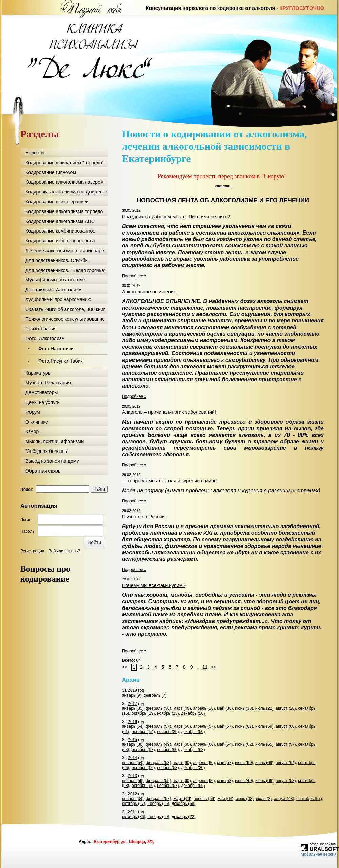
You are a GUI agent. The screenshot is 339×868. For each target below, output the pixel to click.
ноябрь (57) (168, 786)
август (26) (286, 708)
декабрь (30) (193, 768)
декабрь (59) (193, 786)
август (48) (284, 799)
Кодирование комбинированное (60, 231)
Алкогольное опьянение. (150, 292)
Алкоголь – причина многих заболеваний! (169, 412)
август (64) (286, 763)
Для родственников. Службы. (58, 260)
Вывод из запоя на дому (52, 461)
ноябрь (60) (168, 750)
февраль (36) (158, 708)
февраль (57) (158, 726)
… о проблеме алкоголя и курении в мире (169, 481)
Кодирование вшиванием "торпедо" (65, 163)
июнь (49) (244, 781)
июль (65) (264, 744)
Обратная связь (43, 471)
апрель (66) (204, 744)
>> (213, 667)
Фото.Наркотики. (57, 349)
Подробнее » (134, 276)
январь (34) (133, 799)
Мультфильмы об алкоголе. (56, 280)
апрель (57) (204, 726)
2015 (132, 740)
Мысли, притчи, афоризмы (55, 441)
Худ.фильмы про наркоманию (58, 299)
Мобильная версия (319, 854)
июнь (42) (245, 799)
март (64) (182, 799)
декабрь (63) (193, 750)
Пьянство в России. (144, 517)
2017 (132, 704)
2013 (132, 776)
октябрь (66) (143, 768)
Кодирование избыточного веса (60, 241)
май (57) (225, 763)
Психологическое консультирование (65, 319)
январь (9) (132, 695)
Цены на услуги (43, 402)
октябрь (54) (143, 732)
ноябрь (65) (158, 804)
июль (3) (264, 799)
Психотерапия (41, 329)
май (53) (225, 781)
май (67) (225, 726)
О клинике (37, 422)
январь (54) (133, 726)
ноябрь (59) (158, 817)
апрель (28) (204, 708)
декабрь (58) (183, 804)
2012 (132, 794)
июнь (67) (244, 726)
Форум (33, 412)
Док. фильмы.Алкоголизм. (54, 290)
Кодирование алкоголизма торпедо (64, 211)
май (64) (225, 799)
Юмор (32, 431)
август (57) (286, 744)
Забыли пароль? (65, 551)
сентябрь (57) (309, 799)
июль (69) (264, 763)
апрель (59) (204, 799)
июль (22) (264, 708)
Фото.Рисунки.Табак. (61, 361)
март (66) (182, 726)
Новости (35, 153)
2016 (132, 722)
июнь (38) (244, 708)
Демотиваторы (42, 392)
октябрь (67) (143, 750)
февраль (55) (158, 781)
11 (205, 667)
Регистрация (32, 551)
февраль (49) (158, 744)
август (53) (286, 781)
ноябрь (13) (168, 713)
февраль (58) (158, 763)
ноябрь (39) (168, 732)
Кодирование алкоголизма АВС (60, 221)
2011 (132, 812)
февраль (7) (155, 695)
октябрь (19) (143, 713)
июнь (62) (244, 744)
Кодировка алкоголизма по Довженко (66, 192)
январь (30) (133, 744)
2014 (132, 758)
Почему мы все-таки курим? (154, 585)
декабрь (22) (183, 817)
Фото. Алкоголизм (45, 338)
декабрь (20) (193, 713)
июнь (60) (244, 763)
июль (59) (264, 726)
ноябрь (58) (168, 768)
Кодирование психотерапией (57, 202)
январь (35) (133, 708)
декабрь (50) (193, 732)
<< (125, 667)
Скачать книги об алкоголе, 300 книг (65, 309)
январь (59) (133, 781)
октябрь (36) (134, 817)
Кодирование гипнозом (51, 172)
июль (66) (264, 781)
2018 (132, 690)
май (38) (225, 708)
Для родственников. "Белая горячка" (66, 270)
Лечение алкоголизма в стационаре (65, 251)
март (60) (182, 744)
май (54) (225, 744)
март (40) (182, 708)
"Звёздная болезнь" (47, 451)
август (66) (286, 726)
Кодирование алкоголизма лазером (65, 182)
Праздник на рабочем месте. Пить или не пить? (176, 217)
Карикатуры (38, 373)
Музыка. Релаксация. (49, 383)
